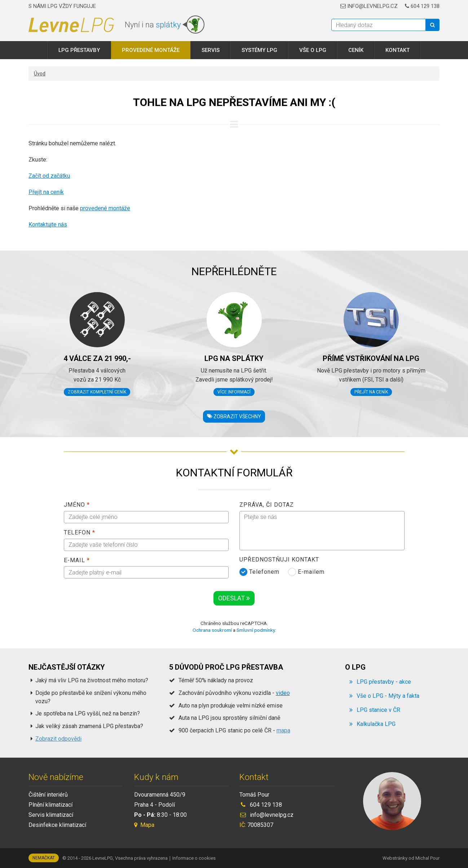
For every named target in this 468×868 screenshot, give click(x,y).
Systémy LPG (259, 50)
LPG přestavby (79, 50)
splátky (168, 25)
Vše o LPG (313, 50)
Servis (211, 50)
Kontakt (398, 50)
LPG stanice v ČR (378, 710)
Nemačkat (44, 858)
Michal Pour (427, 858)
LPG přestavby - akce (384, 682)
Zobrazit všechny (234, 417)
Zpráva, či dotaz (267, 505)
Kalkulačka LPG (376, 724)
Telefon (80, 532)
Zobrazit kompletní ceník (97, 392)
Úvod (40, 74)
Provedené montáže (151, 50)
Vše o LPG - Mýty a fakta (388, 696)
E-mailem (306, 572)
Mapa (144, 825)
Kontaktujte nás (48, 224)
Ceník (356, 50)
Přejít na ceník (46, 192)
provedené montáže (105, 208)
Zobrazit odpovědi (58, 739)
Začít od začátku (49, 176)
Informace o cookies (194, 858)
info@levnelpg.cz (369, 6)
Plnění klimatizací (50, 805)
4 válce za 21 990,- (97, 358)
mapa (283, 730)
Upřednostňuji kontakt (279, 559)
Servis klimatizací (51, 815)
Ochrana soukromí (212, 630)
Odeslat (234, 598)
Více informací (234, 392)
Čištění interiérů (48, 795)
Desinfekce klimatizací (57, 825)
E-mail (77, 560)
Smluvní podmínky (256, 630)
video (283, 693)
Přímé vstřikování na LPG (371, 358)
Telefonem (259, 572)
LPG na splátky (234, 358)
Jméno (77, 505)
